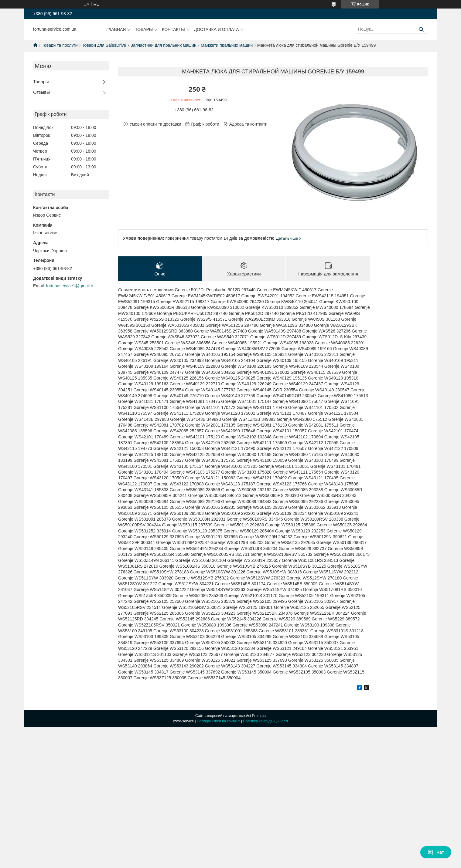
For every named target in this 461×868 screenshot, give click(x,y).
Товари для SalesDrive (104, 45)
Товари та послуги (60, 45)
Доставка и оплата (217, 29)
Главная (116, 29)
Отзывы (41, 92)
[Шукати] (421, 30)
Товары (144, 29)
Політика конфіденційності (265, 721)
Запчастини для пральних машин (164, 45)
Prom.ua (259, 716)
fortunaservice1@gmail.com (72, 286)
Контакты (173, 29)
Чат (436, 852)
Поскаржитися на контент (218, 721)
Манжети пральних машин (227, 45)
